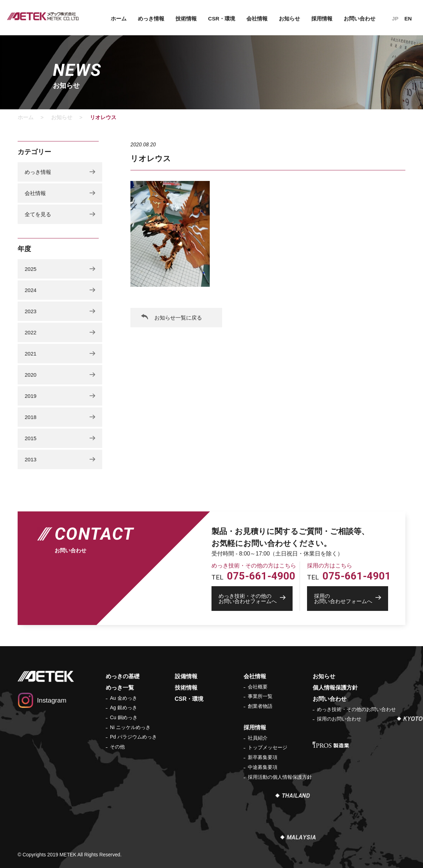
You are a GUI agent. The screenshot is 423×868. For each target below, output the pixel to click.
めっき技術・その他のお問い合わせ (356, 709)
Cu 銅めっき (124, 717)
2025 (30, 269)
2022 (30, 332)
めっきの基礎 (123, 676)
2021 (30, 354)
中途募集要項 (263, 767)
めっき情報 (151, 19)
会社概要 (258, 687)
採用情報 (322, 19)
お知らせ (289, 19)
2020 (30, 375)
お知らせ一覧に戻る (178, 318)
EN (408, 19)
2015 (30, 438)
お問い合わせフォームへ (256, 599)
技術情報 (186, 19)
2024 (30, 290)
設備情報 (186, 676)
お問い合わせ (360, 19)
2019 (30, 396)
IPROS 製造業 (331, 745)
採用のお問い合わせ (339, 719)
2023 (30, 311)
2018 (30, 417)
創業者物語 (260, 706)
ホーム (119, 19)
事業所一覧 (260, 696)
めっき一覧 (120, 688)
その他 (117, 747)
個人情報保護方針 (335, 688)
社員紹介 (258, 738)
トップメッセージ (268, 747)
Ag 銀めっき (124, 708)
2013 (30, 459)
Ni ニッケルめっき (130, 727)
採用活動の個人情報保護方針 (280, 777)
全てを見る (38, 214)
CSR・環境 (222, 19)
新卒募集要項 (263, 757)
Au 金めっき (124, 698)
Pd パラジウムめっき (133, 737)
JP (395, 19)
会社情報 (257, 19)
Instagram (52, 700)
